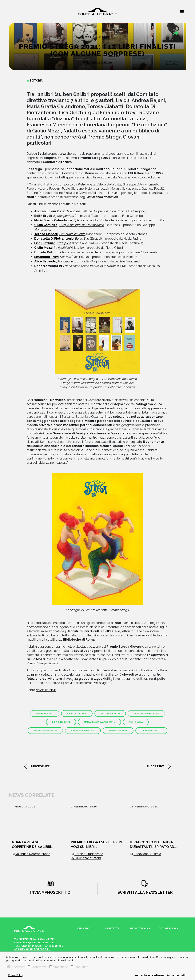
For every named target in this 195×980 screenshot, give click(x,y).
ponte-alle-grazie (45, 731)
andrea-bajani (45, 713)
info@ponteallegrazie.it (40, 943)
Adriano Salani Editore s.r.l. (33, 949)
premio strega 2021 (83, 731)
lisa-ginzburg (61, 722)
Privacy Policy (140, 928)
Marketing (80, 967)
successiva (155, 766)
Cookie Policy (16, 975)
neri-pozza (136, 722)
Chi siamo (84, 928)
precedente (40, 766)
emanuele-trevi (77, 713)
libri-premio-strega (146, 713)
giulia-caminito (110, 713)
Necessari (16, 967)
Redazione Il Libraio (99, 62)
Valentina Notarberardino (33, 854)
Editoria (36, 81)
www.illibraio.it (46, 690)
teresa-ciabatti (151, 731)
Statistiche (59, 967)
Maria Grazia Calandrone (99, 722)
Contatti (112, 928)
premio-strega (118, 731)
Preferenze (37, 967)
